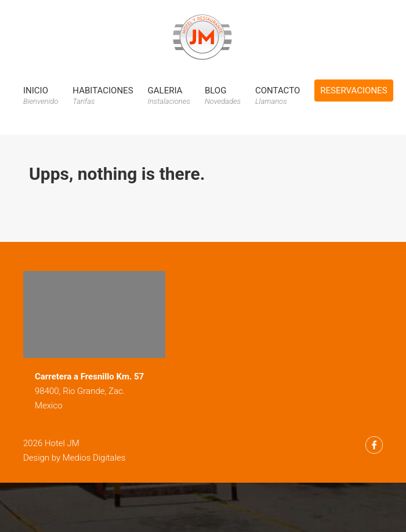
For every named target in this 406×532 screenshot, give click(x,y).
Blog (223, 95)
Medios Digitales (94, 458)
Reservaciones (354, 91)
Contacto (278, 95)
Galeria (169, 95)
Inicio (41, 95)
